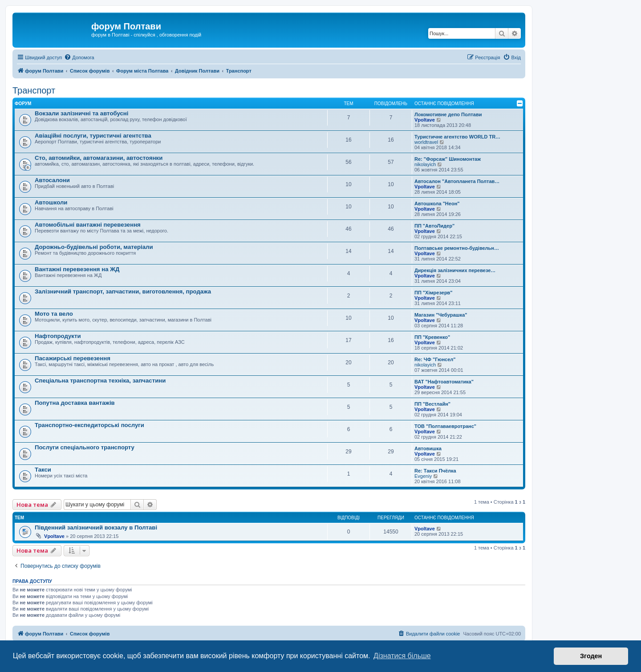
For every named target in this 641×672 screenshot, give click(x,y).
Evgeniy (423, 476)
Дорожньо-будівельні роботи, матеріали (94, 247)
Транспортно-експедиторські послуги (89, 425)
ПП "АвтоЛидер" (434, 226)
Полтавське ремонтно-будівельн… (457, 248)
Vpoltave (425, 120)
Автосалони (52, 180)
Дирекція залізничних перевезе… (455, 270)
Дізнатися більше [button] (402, 656)
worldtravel (426, 142)
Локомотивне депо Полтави (448, 114)
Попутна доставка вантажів (75, 403)
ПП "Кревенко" (432, 337)
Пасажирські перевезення (73, 358)
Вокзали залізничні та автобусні (81, 113)
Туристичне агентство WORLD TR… (457, 137)
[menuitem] (79, 57)
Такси (43, 470)
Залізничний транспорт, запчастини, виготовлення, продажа (123, 291)
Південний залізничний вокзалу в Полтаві (96, 527)
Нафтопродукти (58, 336)
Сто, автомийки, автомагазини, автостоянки (99, 158)
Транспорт (34, 90)
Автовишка (428, 448)
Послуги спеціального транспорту (85, 447)
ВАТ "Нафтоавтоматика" (444, 382)
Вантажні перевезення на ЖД (77, 269)
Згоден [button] (591, 656)
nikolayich (425, 164)
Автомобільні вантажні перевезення (88, 225)
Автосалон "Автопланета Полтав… (457, 181)
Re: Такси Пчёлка (435, 471)
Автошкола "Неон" (437, 204)
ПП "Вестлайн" (432, 404)
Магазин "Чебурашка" (441, 315)
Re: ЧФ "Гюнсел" (435, 359)
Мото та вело (54, 314)
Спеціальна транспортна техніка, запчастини (100, 381)
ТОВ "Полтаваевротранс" (445, 426)
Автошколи (51, 202)
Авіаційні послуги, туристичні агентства (93, 136)
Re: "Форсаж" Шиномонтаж (448, 159)
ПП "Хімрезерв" (434, 293)
